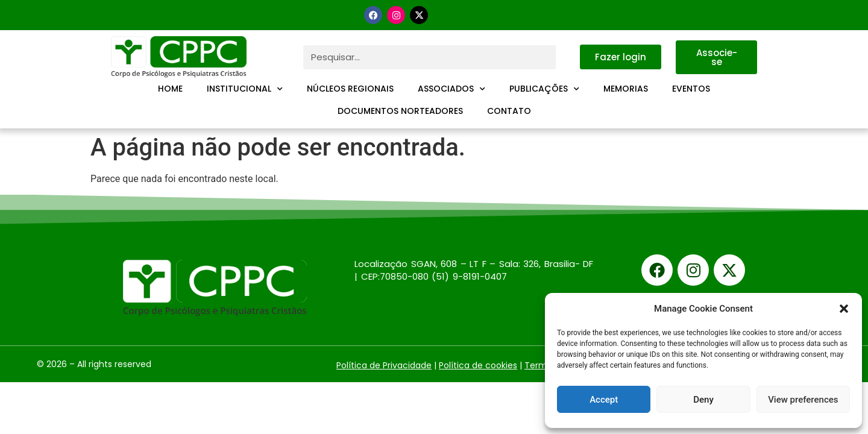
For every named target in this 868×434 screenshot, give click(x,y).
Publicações (544, 89)
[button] (844, 309)
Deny (703, 400)
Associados (451, 89)
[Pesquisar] (568, 57)
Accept (604, 400)
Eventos (691, 89)
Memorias (626, 89)
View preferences (803, 400)
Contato (509, 111)
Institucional (245, 89)
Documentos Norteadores (400, 111)
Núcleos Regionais (350, 89)
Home (170, 89)
